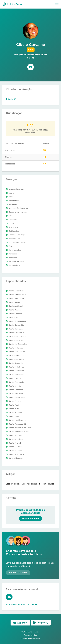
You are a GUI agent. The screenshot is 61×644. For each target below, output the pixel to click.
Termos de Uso (31, 635)
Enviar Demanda (18, 573)
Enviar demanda (31, 518)
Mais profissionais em (21, 604)
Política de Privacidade (31, 638)
